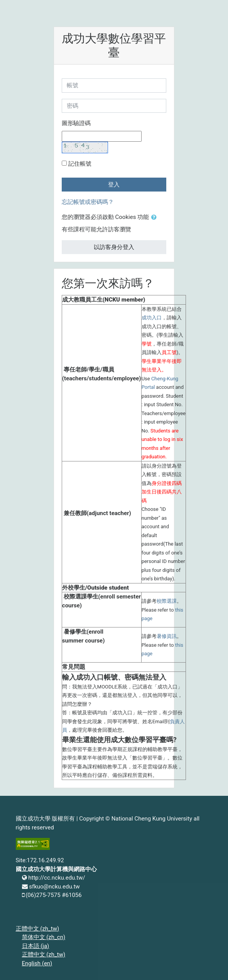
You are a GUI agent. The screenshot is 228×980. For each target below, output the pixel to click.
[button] (155, 218)
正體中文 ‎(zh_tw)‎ (38, 929)
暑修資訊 (167, 636)
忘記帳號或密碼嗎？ (88, 202)
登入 (114, 185)
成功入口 (152, 318)
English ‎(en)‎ (37, 963)
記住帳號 (80, 164)
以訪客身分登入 (114, 247)
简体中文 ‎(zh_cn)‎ (44, 937)
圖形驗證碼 (76, 123)
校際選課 (167, 601)
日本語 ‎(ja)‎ (36, 946)
